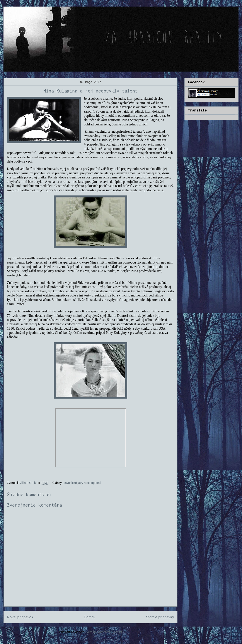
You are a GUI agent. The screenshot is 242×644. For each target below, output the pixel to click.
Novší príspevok (20, 617)
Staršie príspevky (160, 617)
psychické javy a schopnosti (82, 483)
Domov (89, 617)
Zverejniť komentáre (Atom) (103, 632)
